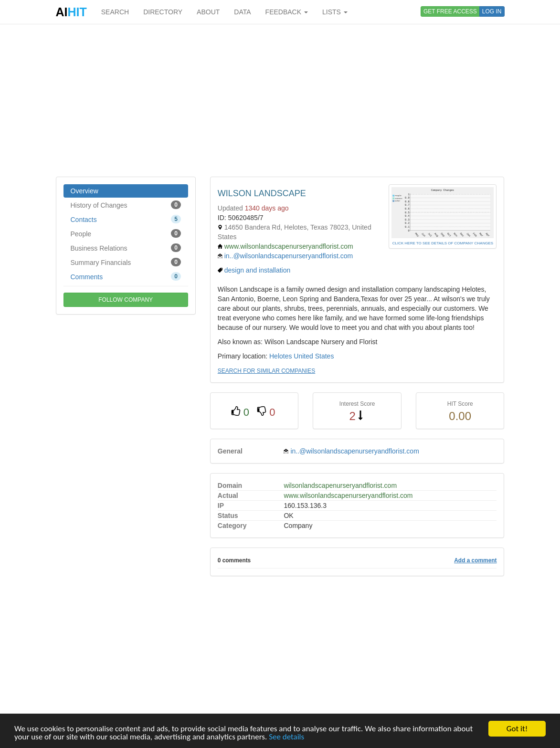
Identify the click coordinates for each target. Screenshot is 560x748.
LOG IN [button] (492, 11)
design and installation (258, 270)
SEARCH (115, 12)
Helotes (280, 356)
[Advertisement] (280, 100)
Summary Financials (126, 262)
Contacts (126, 219)
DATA (242, 12)
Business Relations (126, 248)
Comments (126, 276)
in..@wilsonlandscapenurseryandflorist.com (289, 256)
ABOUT (208, 12)
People (126, 233)
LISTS (335, 12)
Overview (85, 191)
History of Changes (126, 205)
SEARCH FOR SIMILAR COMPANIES (266, 371)
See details (286, 737)
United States (314, 356)
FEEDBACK (287, 12)
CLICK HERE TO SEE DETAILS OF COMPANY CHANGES (443, 243)
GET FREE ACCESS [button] (450, 11)
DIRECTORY (163, 12)
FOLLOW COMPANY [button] (126, 300)
